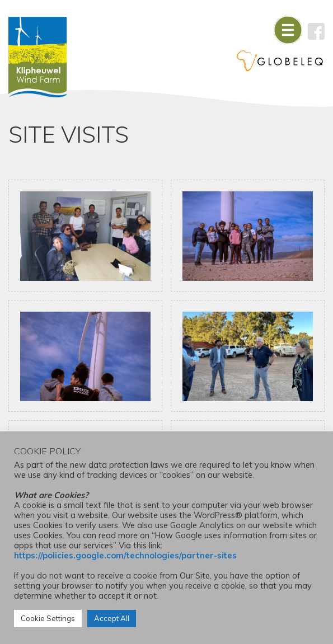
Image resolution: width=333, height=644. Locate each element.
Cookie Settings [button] (48, 618)
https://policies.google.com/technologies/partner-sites (125, 555)
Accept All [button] (112, 618)
